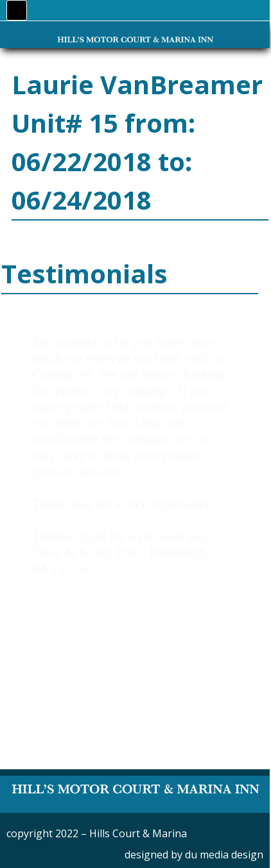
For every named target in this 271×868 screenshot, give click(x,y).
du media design (224, 855)
